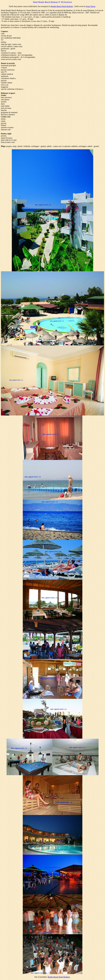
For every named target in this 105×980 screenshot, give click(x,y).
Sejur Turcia (91, 6)
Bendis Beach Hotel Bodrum (62, 6)
